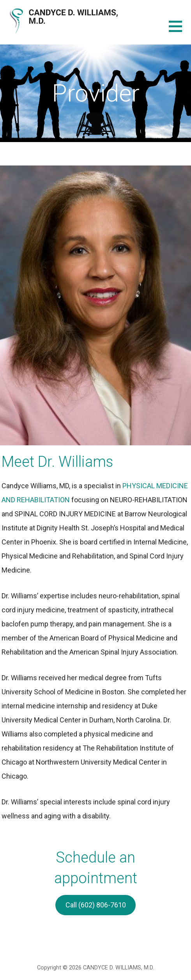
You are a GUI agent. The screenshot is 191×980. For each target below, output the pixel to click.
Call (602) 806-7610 (96, 905)
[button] (180, 31)
